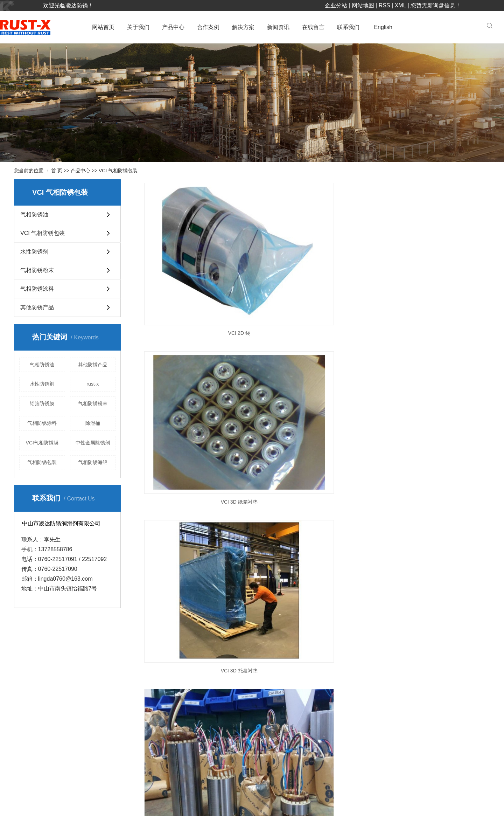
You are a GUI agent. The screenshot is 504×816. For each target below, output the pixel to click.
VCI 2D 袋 (195, 267)
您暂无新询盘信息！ (436, 5)
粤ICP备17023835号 (105, 805)
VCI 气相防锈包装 (118, 171)
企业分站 (336, 5)
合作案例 (208, 27)
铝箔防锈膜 (42, 403)
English (383, 27)
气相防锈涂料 (37, 289)
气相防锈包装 (42, 462)
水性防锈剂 (34, 252)
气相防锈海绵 (93, 462)
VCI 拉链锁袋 (315, 371)
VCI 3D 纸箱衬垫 (315, 267)
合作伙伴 (218, 707)
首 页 (57, 171)
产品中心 (173, 27)
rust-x (93, 384)
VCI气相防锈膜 (42, 443)
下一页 (311, 504)
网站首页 (103, 27)
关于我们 (138, 27)
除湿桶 (93, 423)
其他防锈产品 (37, 307)
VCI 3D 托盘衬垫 (435, 267)
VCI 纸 (195, 371)
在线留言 (313, 27)
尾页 (334, 504)
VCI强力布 (195, 473)
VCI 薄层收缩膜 (315, 473)
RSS (384, 5)
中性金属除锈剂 (93, 443)
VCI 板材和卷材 (435, 371)
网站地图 (363, 5)
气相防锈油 (34, 215)
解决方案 (243, 27)
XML (400, 5)
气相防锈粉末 (37, 270)
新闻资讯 (278, 27)
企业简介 (218, 693)
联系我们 (348, 27)
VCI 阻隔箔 (435, 473)
